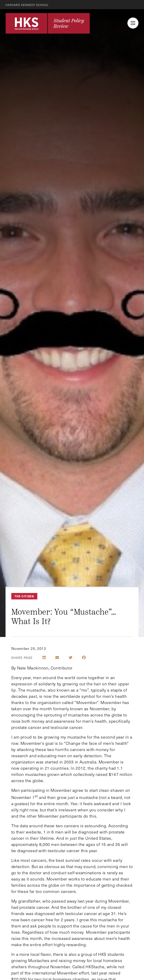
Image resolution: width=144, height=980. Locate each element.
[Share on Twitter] (71, 657)
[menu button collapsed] (133, 23)
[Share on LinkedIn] (44, 657)
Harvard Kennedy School (27, 5)
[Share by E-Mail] (57, 657)
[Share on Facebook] (84, 657)
